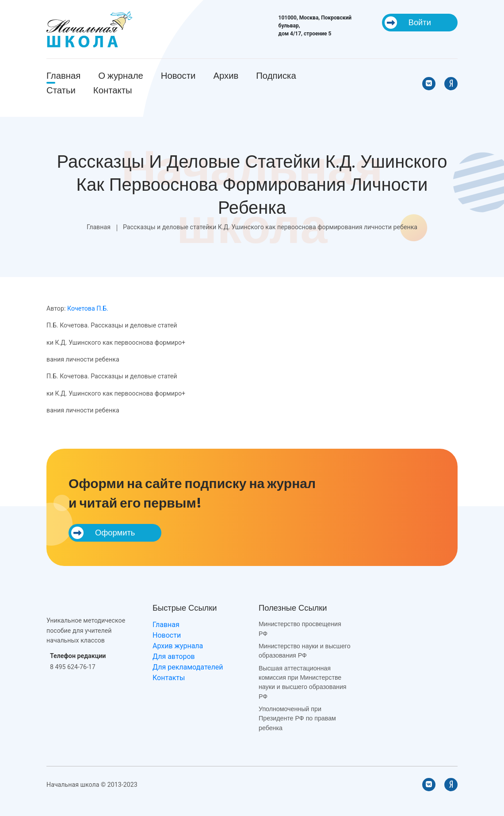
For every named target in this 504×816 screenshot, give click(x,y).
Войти (408, 23)
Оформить (103, 533)
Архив (226, 76)
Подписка (276, 76)
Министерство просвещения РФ (300, 629)
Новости (178, 76)
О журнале (121, 76)
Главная (63, 76)
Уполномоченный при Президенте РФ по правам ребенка (297, 718)
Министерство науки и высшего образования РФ (305, 651)
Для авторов (174, 656)
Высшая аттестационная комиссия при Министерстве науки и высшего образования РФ (303, 682)
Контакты (113, 90)
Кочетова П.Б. (88, 308)
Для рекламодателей (188, 667)
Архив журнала (178, 646)
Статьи (61, 90)
